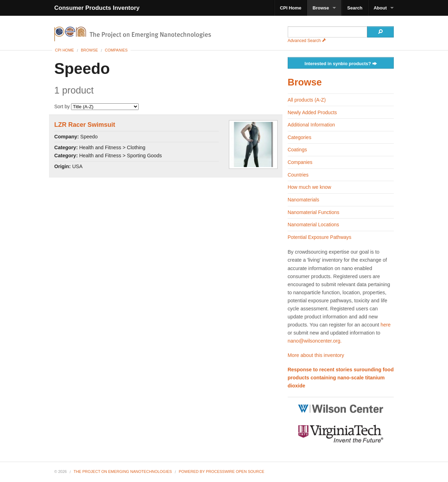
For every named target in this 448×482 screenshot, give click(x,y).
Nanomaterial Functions (314, 212)
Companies (116, 50)
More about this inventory (316, 355)
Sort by (96, 106)
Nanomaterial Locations (313, 225)
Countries (298, 175)
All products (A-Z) (307, 100)
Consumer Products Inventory (97, 8)
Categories (300, 137)
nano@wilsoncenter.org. (315, 341)
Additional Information (311, 125)
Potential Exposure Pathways (320, 237)
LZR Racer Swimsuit (85, 125)
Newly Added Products (312, 112)
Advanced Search (307, 41)
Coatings (297, 150)
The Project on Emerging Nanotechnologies (123, 471)
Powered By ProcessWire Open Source (222, 471)
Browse (321, 8)
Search (355, 8)
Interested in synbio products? (341, 64)
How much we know (310, 187)
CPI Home (291, 8)
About (380, 8)
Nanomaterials (303, 200)
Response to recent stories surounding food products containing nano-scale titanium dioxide (341, 378)
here (386, 325)
